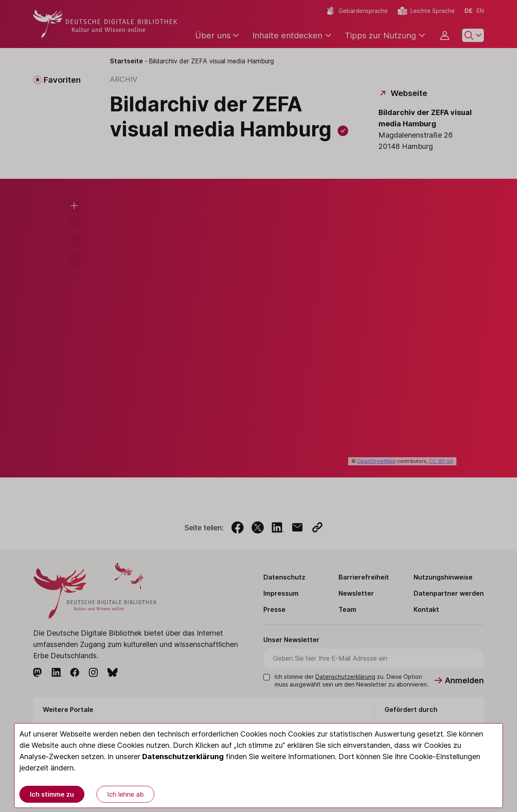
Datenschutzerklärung (183, 757)
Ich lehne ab (125, 794)
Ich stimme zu (52, 794)
